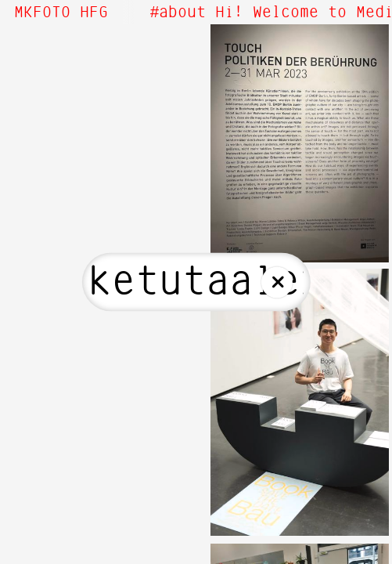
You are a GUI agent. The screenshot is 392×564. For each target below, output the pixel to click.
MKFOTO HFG (61, 13)
